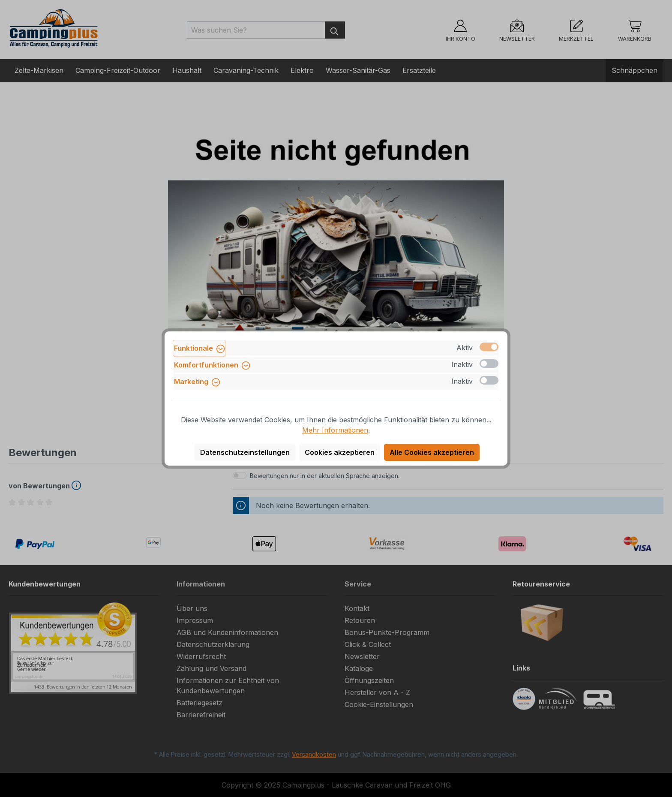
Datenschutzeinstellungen (245, 452)
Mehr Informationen (335, 430)
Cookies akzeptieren (340, 452)
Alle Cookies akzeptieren (432, 452)
